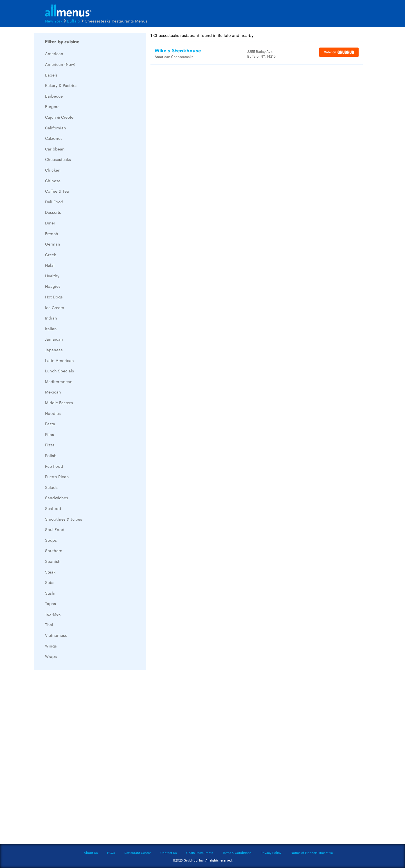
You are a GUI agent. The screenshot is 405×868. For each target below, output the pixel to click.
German (53, 244)
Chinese (53, 181)
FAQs (111, 853)
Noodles (53, 413)
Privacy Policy (271, 853)
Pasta (50, 424)
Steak (50, 572)
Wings (51, 646)
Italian (51, 329)
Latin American (59, 360)
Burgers (52, 106)
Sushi (50, 593)
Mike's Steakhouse (178, 51)
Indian (51, 318)
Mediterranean (59, 381)
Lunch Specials (59, 371)
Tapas (50, 603)
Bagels (51, 75)
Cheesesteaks (58, 159)
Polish (51, 455)
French (52, 233)
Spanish (53, 561)
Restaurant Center (138, 853)
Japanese (54, 350)
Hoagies (53, 286)
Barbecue (54, 96)
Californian (56, 128)
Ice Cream (55, 307)
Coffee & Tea (57, 191)
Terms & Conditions (237, 853)
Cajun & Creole (59, 117)
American (54, 53)
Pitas (49, 434)
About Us (91, 853)
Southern (54, 550)
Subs (50, 582)
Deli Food (54, 202)
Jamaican (54, 339)
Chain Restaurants (200, 853)
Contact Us (168, 853)
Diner (50, 223)
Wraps (51, 656)
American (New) (60, 64)
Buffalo (74, 21)
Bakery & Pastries (61, 85)
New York (54, 21)
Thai (49, 624)
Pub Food (54, 466)
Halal (50, 265)
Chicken (53, 170)
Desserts (53, 212)
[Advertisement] (76, 759)
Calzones (54, 138)
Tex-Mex (53, 614)
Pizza (50, 445)
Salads (51, 487)
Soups (51, 540)
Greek (50, 255)
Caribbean (55, 149)
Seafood (53, 508)
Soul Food (55, 529)
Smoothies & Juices (64, 519)
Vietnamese (56, 635)
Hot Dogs (54, 297)
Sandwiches (57, 498)
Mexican (53, 392)
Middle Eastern (59, 402)
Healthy (52, 276)
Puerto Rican (57, 476)
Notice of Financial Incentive (312, 853)
